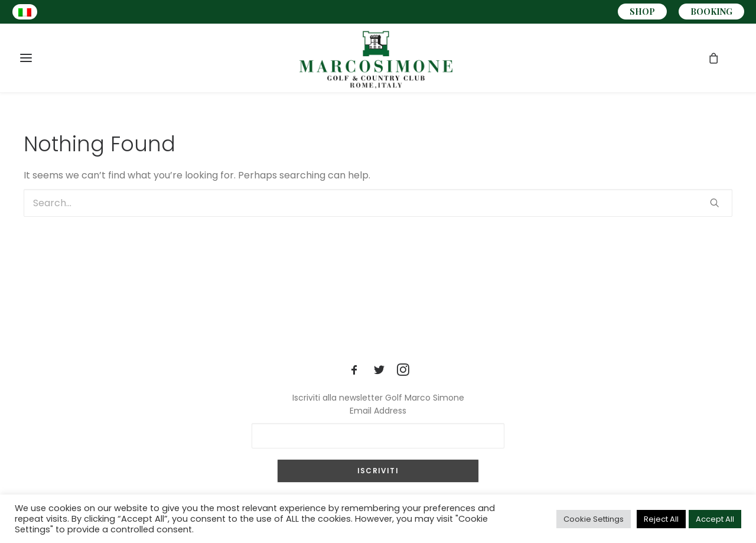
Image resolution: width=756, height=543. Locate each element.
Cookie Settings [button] (594, 519)
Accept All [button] (715, 519)
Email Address (378, 411)
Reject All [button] (661, 519)
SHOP (642, 12)
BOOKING (711, 12)
